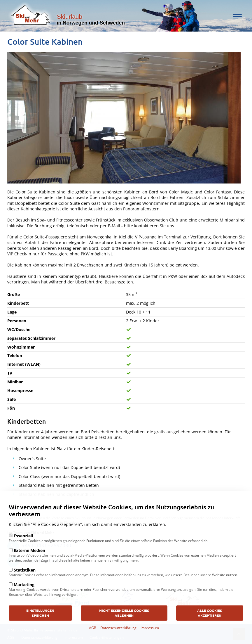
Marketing (24, 597)
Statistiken (25, 582)
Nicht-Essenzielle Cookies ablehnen (124, 625)
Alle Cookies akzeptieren (210, 625)
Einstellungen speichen (40, 625)
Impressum (150, 640)
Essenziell (23, 548)
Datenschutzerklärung (118, 640)
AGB (93, 640)
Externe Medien (29, 563)
